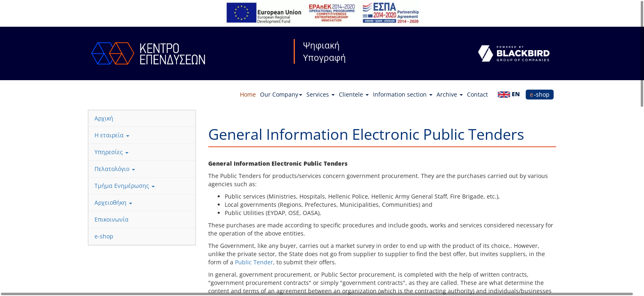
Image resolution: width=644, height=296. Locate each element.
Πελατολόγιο (115, 169)
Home (248, 94)
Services (321, 94)
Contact (477, 94)
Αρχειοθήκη (113, 202)
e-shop (540, 94)
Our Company (281, 94)
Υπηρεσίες (112, 152)
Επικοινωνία (112, 219)
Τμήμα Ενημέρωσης (125, 186)
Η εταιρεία (112, 135)
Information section (403, 94)
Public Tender (254, 262)
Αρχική (104, 118)
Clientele (354, 94)
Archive (450, 94)
